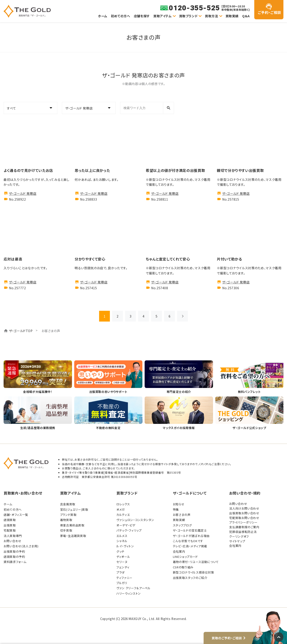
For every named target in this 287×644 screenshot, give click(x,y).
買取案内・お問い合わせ (23, 493)
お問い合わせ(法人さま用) (21, 546)
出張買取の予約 (14, 551)
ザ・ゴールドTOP (21, 331)
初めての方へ (121, 16)
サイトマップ (237, 541)
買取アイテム (163, 16)
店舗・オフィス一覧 (16, 515)
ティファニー (124, 578)
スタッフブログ (182, 525)
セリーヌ (122, 562)
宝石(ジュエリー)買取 (74, 509)
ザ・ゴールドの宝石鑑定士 (190, 530)
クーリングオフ (239, 536)
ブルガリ (122, 583)
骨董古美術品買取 (72, 525)
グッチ (120, 551)
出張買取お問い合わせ (244, 513)
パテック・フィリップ (129, 530)
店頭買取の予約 (14, 557)
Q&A (246, 16)
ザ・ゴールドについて (190, 493)
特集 (176, 509)
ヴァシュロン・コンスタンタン (135, 520)
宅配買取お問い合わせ (244, 518)
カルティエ (123, 515)
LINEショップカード (185, 557)
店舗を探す (142, 16)
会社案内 (179, 551)
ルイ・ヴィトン (125, 546)
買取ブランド (188, 16)
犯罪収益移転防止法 (243, 532)
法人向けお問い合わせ (244, 508)
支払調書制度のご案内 (244, 527)
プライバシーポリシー (243, 522)
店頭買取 (10, 520)
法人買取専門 (13, 536)
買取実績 (232, 16)
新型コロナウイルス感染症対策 (194, 572)
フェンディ (123, 567)
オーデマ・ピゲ (126, 525)
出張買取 (10, 525)
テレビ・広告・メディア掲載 (190, 546)
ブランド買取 (68, 515)
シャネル (122, 541)
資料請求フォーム (15, 562)
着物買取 (66, 520)
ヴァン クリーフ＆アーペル (133, 588)
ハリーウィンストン (129, 593)
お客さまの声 (182, 515)
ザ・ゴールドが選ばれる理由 (191, 536)
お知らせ (179, 504)
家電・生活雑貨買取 (73, 536)
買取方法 (212, 16)
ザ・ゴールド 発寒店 (23, 193)
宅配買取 (10, 530)
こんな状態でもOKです (188, 541)
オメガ (121, 509)
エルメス (122, 536)
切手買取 (66, 530)
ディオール (123, 557)
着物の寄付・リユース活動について (196, 562)
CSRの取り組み (183, 567)
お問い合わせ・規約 (245, 493)
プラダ (121, 572)
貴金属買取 (68, 504)
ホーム (103, 16)
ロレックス (123, 504)
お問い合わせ (13, 541)
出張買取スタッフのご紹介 (190, 578)
